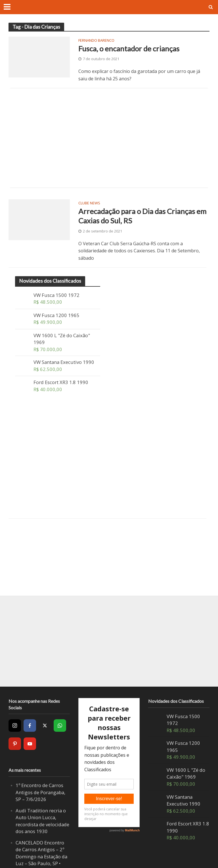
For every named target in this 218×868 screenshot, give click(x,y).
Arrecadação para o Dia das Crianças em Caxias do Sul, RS (142, 216)
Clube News (89, 203)
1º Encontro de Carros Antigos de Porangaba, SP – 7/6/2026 (40, 792)
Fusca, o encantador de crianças (129, 49)
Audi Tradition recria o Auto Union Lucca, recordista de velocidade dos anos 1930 (42, 821)
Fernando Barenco (96, 41)
